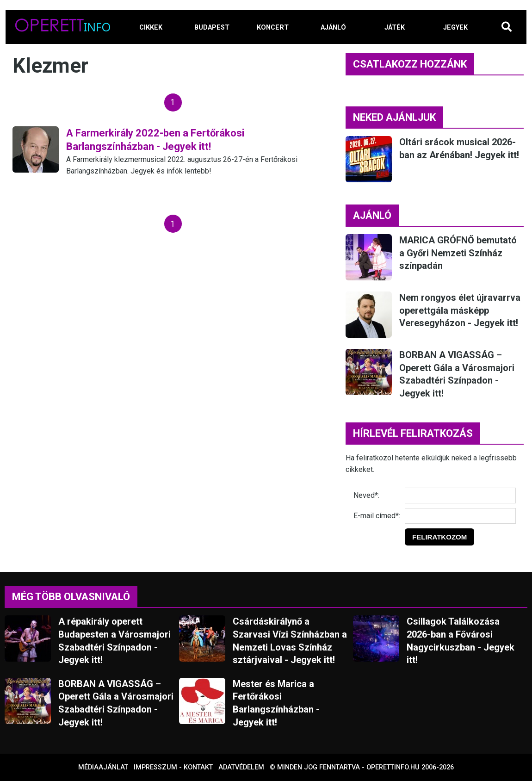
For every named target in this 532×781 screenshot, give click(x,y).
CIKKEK (151, 28)
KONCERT (273, 28)
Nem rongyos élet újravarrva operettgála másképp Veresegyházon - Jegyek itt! (460, 310)
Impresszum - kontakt (173, 767)
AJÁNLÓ (333, 28)
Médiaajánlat (103, 767)
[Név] (460, 496)
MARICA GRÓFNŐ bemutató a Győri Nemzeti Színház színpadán (458, 253)
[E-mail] (460, 516)
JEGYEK (455, 28)
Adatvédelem (241, 767)
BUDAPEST (212, 28)
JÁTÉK (395, 28)
